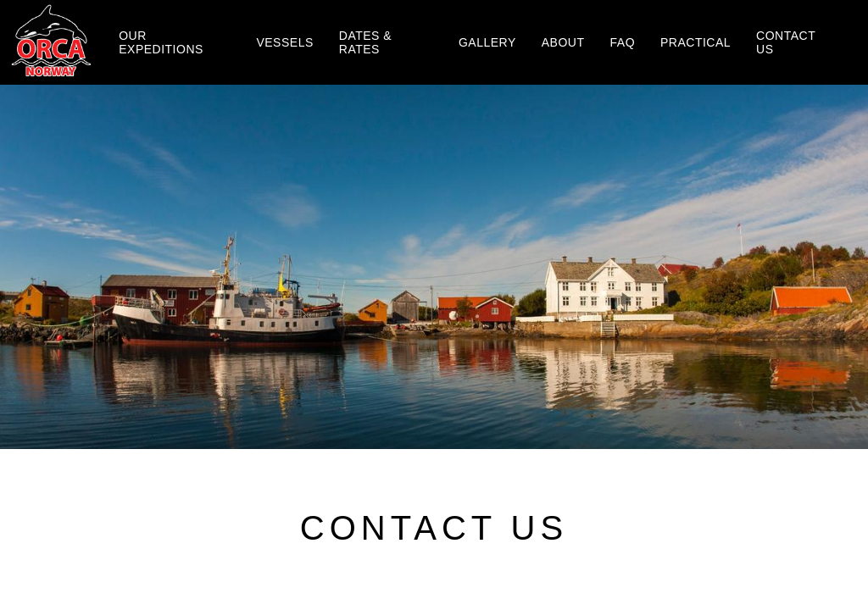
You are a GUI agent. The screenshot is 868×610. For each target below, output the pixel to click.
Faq (623, 42)
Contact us (786, 42)
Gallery (487, 42)
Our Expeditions (161, 42)
